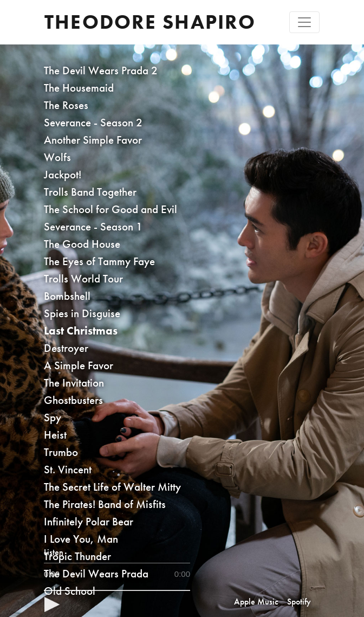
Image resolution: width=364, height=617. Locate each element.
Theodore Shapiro (150, 22)
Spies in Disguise (82, 313)
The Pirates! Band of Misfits (105, 504)
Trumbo (61, 452)
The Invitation (74, 383)
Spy (53, 417)
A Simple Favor (79, 365)
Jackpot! (63, 174)
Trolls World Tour (83, 278)
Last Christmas (81, 330)
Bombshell (67, 296)
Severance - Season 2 (93, 122)
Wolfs (57, 157)
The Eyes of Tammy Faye (99, 261)
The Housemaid (79, 88)
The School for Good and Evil (110, 209)
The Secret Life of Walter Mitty (112, 487)
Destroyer (66, 348)
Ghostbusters (73, 400)
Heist (55, 435)
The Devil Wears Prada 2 (101, 70)
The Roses (66, 105)
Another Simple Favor (93, 140)
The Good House (82, 244)
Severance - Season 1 (93, 226)
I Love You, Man (81, 539)
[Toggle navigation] (304, 22)
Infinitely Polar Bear (89, 521)
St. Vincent (68, 469)
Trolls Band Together (90, 192)
